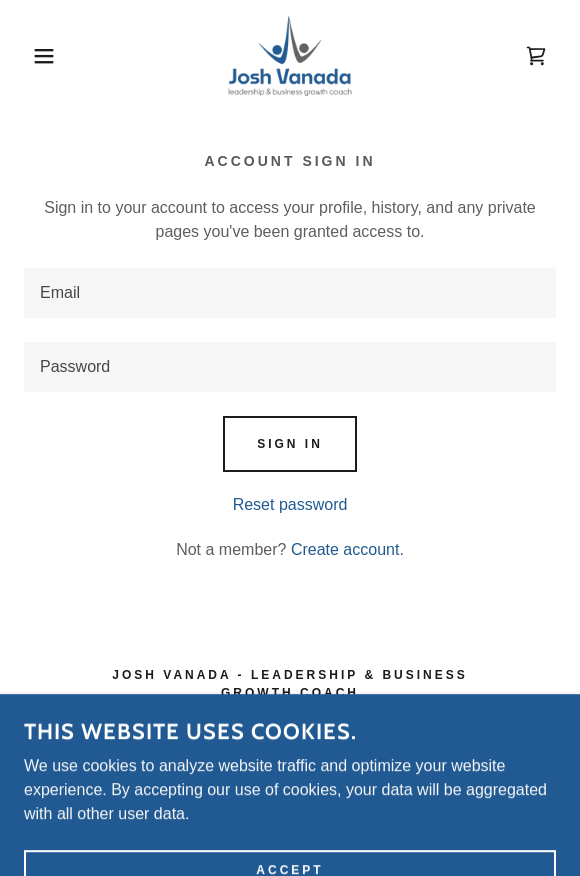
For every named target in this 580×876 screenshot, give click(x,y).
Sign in (290, 444)
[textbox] (290, 293)
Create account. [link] (347, 549)
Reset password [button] (290, 504)
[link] (290, 56)
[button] (40, 56)
